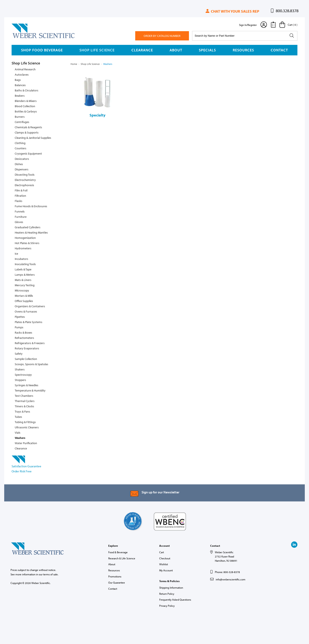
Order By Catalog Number (162, 36)
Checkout (165, 558)
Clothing (20, 143)
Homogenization (25, 238)
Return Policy (167, 594)
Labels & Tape (23, 269)
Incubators (21, 259)
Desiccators (22, 159)
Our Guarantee (117, 583)
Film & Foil (21, 190)
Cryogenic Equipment (28, 154)
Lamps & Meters (25, 275)
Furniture (21, 217)
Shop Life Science (97, 50)
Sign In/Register (248, 25)
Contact (279, 50)
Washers (20, 438)
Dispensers (22, 169)
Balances (20, 85)
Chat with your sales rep (232, 11)
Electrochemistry (25, 180)
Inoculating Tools (25, 264)
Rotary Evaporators (27, 348)
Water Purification (26, 443)
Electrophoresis (24, 185)
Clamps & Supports (27, 132)
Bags (18, 80)
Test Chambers (24, 396)
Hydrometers (23, 248)
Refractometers (24, 338)
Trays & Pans (22, 412)
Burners (20, 117)
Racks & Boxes (23, 333)
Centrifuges (22, 122)
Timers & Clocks (24, 406)
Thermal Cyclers (25, 401)
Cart (162, 552)
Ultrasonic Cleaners (27, 427)
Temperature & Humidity (30, 390)
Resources (243, 50)
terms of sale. (51, 574)
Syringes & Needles (27, 385)
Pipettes (20, 317)
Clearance (142, 50)
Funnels (20, 211)
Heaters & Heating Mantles (31, 232)
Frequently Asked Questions (175, 600)
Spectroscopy (23, 375)
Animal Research (25, 69)
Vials (18, 433)
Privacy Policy (167, 606)
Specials (207, 50)
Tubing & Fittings (25, 422)
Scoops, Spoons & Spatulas (31, 364)
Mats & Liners (23, 280)
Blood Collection (25, 106)
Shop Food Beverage (42, 50)
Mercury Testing (25, 285)
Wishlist (164, 564)
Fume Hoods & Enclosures (31, 206)
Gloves (19, 222)
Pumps (19, 327)
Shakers (20, 369)
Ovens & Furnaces (26, 311)
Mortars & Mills (24, 296)
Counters (21, 148)
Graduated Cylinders (28, 227)
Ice (16, 254)
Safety (19, 354)
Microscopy (22, 290)
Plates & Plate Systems (29, 322)
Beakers (20, 96)
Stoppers (20, 380)
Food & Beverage (118, 552)
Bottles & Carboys (26, 111)
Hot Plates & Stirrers (27, 243)
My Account (166, 570)
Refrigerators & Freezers (30, 343)
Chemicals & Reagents (28, 127)
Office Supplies (24, 301)
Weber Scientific (21, 38)
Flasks (19, 201)
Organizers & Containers (30, 306)
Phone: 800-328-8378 (227, 572)
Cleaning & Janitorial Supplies (33, 138)
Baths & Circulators (27, 90)
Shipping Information (171, 588)
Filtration (20, 196)
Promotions (115, 576)
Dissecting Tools (25, 175)
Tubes (18, 417)
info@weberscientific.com (231, 579)
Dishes (19, 164)
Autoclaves (22, 75)
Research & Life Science (122, 558)
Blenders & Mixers (26, 101)
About (176, 50)
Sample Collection (26, 359)
